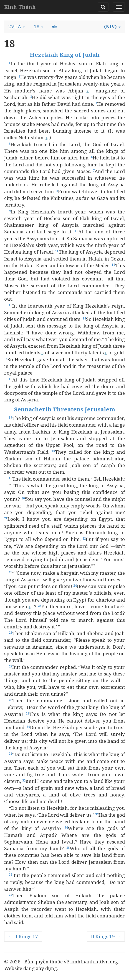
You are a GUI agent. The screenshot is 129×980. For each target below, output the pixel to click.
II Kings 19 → (106, 936)
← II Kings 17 (23, 936)
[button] (17, 27)
